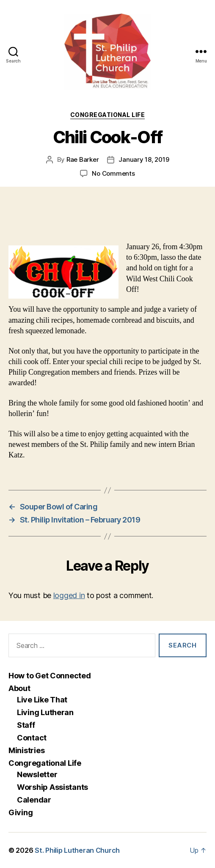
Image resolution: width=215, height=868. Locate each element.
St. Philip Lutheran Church (77, 850)
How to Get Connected (50, 676)
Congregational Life (108, 115)
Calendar (34, 800)
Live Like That (42, 700)
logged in (69, 595)
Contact (32, 738)
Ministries (26, 750)
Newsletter (37, 774)
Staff (26, 725)
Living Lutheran (45, 712)
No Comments (113, 173)
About (19, 688)
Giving (21, 812)
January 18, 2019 (144, 159)
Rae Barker (83, 159)
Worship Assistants (52, 787)
